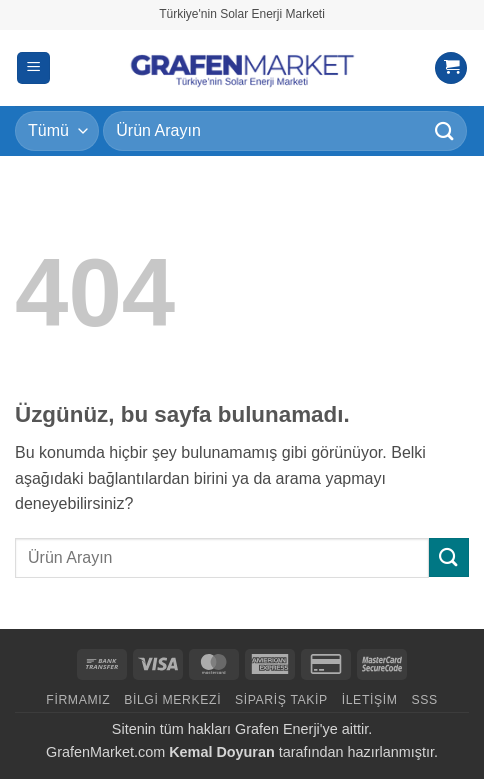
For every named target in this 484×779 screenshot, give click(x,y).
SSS (424, 700)
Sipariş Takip (281, 700)
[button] (33, 68)
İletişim (370, 700)
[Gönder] (445, 130)
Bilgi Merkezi (172, 700)
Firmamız (78, 700)
